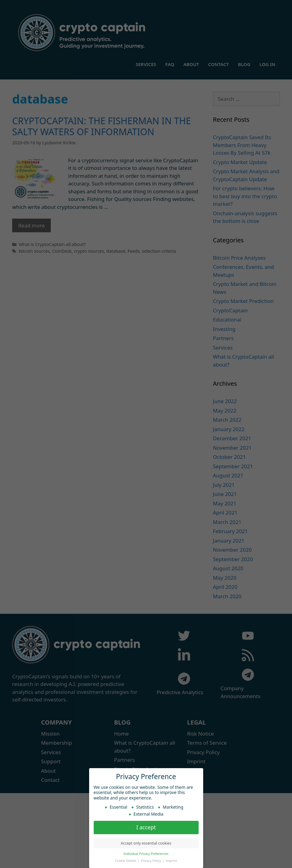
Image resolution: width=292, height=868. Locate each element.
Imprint (171, 861)
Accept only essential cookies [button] (146, 843)
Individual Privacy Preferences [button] (146, 854)
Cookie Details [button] (126, 861)
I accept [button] (146, 827)
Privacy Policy (151, 861)
